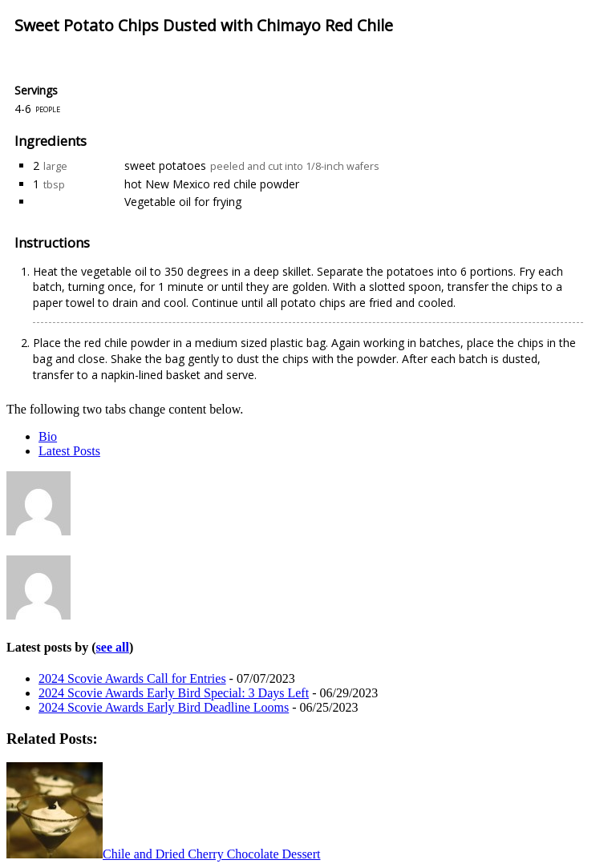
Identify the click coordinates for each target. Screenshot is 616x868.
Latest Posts (69, 451)
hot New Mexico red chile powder (212, 184)
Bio (48, 436)
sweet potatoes (165, 166)
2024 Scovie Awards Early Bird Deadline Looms (164, 707)
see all (113, 647)
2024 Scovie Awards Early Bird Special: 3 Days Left (174, 693)
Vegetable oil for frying (183, 202)
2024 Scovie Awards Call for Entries (132, 678)
